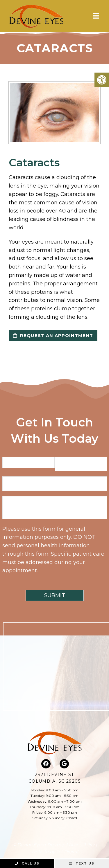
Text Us (82, 863)
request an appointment (53, 335)
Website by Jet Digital (54, 852)
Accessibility (82, 845)
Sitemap (56, 845)
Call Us (27, 863)
